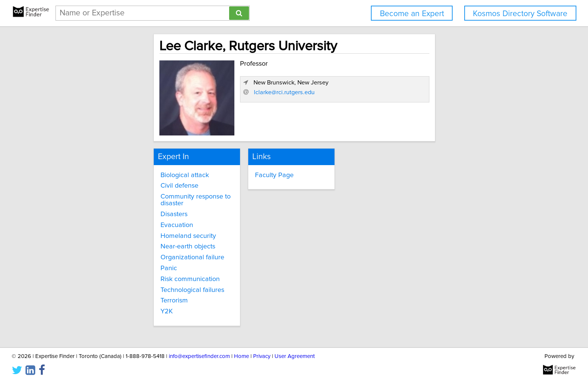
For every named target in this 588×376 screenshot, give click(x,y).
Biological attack (120, 173)
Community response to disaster (143, 195)
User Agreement (295, 349)
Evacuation (112, 217)
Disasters (109, 206)
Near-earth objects (123, 238)
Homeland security (123, 227)
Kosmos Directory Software (520, 14)
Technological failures (127, 281)
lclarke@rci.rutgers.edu (420, 123)
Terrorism (109, 292)
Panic (104, 260)
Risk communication (125, 271)
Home (241, 349)
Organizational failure (127, 249)
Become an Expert (412, 14)
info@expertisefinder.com (199, 349)
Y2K (102, 303)
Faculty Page (247, 173)
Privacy (262, 349)
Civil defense (115, 184)
